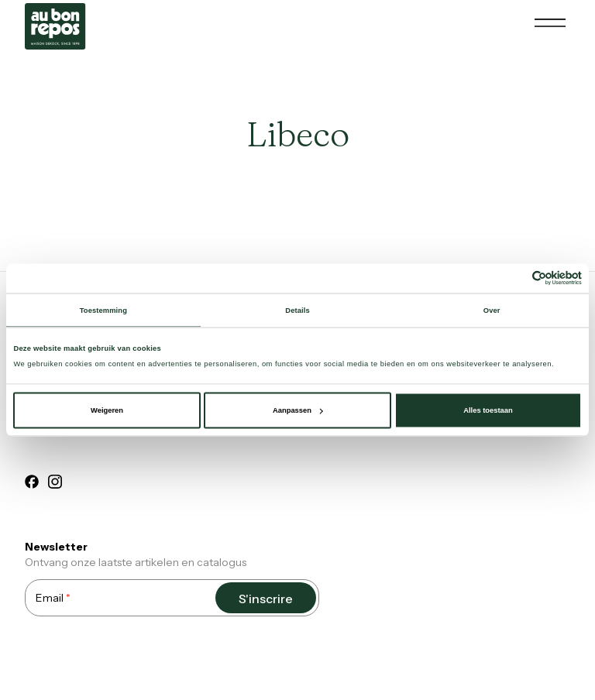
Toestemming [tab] (103, 310)
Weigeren (107, 410)
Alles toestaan (488, 410)
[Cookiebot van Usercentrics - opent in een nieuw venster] (514, 278)
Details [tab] (297, 310)
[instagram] (55, 484)
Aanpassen (298, 410)
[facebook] (32, 484)
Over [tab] (492, 310)
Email (53, 597)
